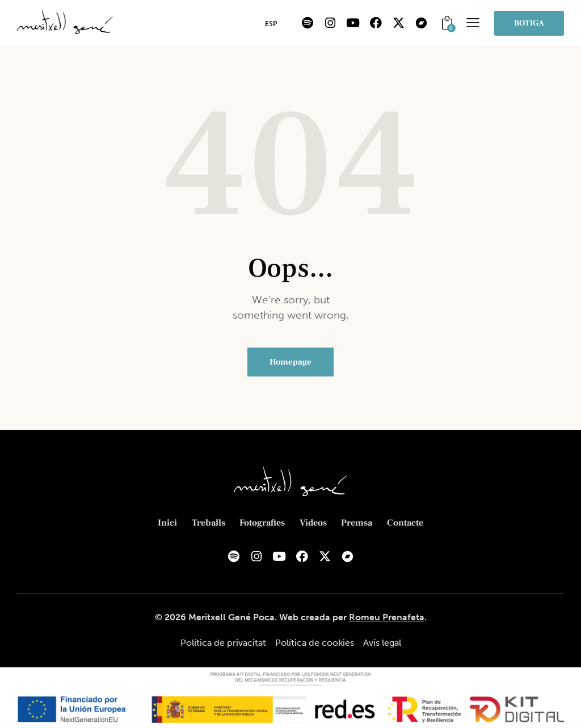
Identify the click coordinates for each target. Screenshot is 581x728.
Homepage (290, 362)
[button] (473, 22)
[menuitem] (271, 24)
